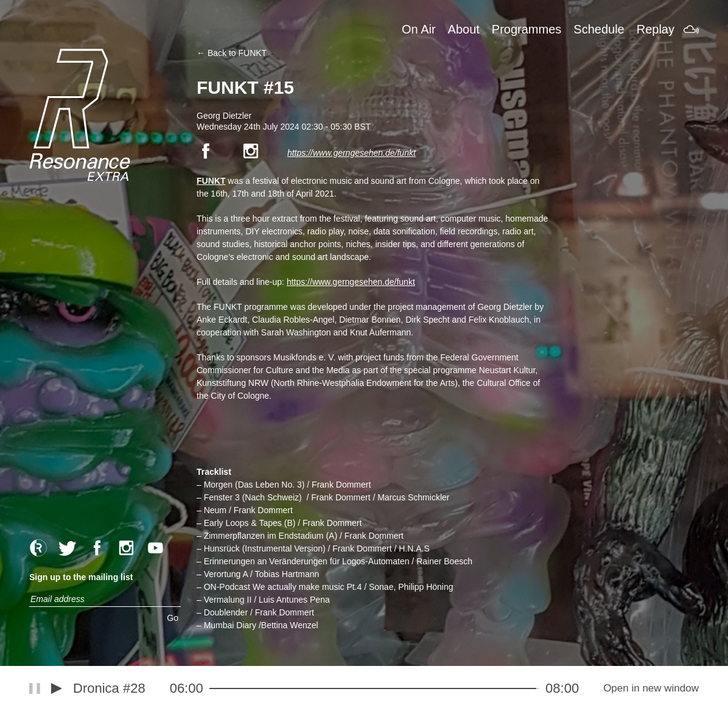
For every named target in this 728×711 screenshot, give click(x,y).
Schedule (599, 29)
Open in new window (651, 688)
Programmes (527, 29)
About (464, 29)
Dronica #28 (109, 688)
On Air (419, 29)
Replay (656, 29)
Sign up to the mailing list (81, 577)
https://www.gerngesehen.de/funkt (352, 153)
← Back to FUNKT (232, 53)
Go (173, 618)
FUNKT (211, 181)
